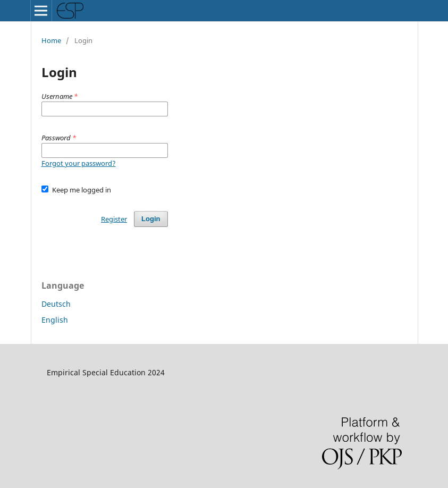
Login (151, 219)
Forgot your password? (79, 163)
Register (114, 219)
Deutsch (56, 304)
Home (51, 40)
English (55, 320)
